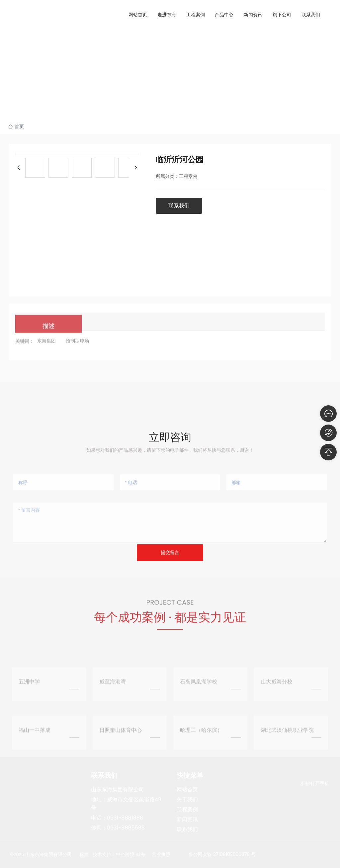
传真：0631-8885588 (118, 828)
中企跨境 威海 (130, 854)
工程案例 (187, 809)
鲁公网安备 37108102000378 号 (222, 854)
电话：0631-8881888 (117, 818)
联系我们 (187, 829)
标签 (84, 854)
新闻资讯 (187, 819)
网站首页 (187, 789)
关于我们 (187, 799)
